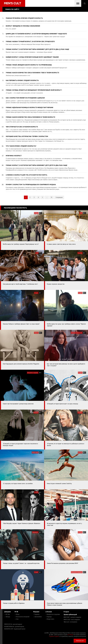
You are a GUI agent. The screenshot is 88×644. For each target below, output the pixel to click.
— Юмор (17, 614)
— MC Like (7, 614)
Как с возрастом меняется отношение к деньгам (25, 98)
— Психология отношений (22, 617)
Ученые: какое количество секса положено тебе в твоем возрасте (32, 73)
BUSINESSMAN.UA (14, 627)
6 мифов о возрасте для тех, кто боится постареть (27, 175)
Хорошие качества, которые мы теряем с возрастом (27, 136)
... (47, 197)
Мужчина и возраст (14, 156)
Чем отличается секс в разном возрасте (22, 127)
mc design (70, 635)
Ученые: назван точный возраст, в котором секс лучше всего (30, 41)
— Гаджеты (36, 614)
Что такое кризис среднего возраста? (21, 146)
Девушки (8, 612)
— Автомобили (37, 617)
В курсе (66, 612)
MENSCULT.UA (13, 624)
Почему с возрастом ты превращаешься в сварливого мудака (31, 185)
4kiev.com (70, 622)
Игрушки (36, 612)
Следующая (59, 197)
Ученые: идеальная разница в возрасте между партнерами (29, 107)
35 (52, 197)
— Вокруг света (50, 619)
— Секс (17, 619)
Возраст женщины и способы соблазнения (23, 26)
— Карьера (49, 617)
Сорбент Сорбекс (54, 636)
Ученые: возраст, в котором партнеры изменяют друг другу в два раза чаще (36, 165)
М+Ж (16, 612)
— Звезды (7, 617)
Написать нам (80, 641)
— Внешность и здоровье (53, 614)
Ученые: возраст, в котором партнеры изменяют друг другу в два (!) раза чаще (37, 49)
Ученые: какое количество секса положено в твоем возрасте (30, 117)
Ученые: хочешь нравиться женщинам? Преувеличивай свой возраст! (34, 90)
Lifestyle (49, 612)
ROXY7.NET (72, 617)
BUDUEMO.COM (15, 629)
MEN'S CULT (72, 620)
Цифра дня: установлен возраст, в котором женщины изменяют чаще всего (36, 34)
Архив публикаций (70, 614)
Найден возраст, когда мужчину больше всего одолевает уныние (32, 57)
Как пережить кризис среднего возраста (22, 80)
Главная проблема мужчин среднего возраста (24, 18)
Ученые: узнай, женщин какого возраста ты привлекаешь (29, 65)
